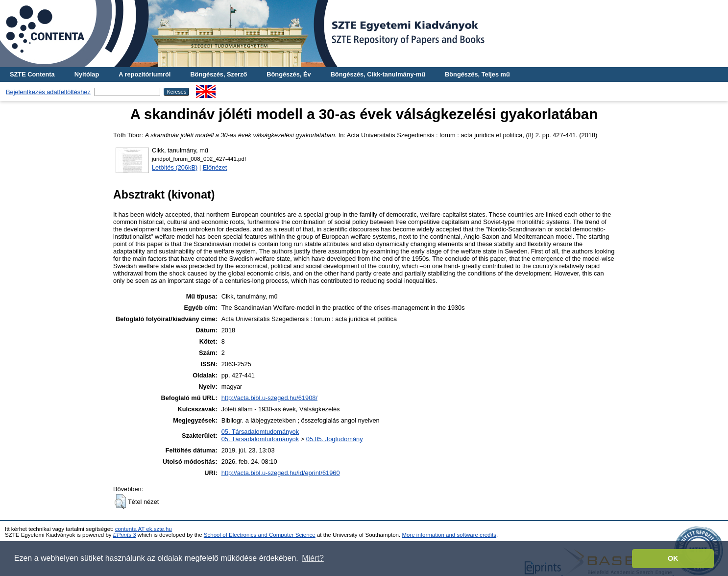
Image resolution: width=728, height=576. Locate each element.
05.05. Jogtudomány (335, 439)
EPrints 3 (125, 535)
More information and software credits (449, 535)
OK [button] (673, 558)
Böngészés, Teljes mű (477, 74)
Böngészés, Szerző (218, 74)
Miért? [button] (313, 558)
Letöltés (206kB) (175, 167)
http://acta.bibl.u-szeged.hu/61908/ (269, 398)
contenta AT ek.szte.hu (144, 529)
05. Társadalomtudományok (260, 432)
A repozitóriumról (145, 74)
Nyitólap (87, 74)
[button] (120, 501)
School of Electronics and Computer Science (260, 535)
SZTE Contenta (32, 74)
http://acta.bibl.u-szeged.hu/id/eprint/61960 (281, 473)
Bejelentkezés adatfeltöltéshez (48, 92)
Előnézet (215, 167)
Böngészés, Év (289, 74)
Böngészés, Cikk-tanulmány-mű (378, 74)
